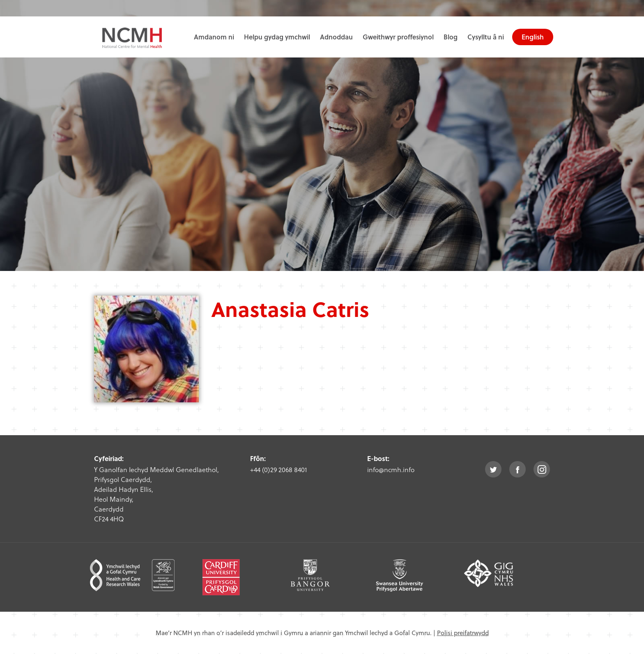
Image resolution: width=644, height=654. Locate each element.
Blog (451, 37)
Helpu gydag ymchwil (277, 37)
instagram (542, 469)
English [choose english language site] (533, 37)
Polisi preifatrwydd (463, 633)
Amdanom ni (214, 37)
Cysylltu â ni (486, 37)
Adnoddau (336, 37)
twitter (493, 469)
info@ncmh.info (391, 469)
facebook (517, 469)
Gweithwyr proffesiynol (398, 37)
